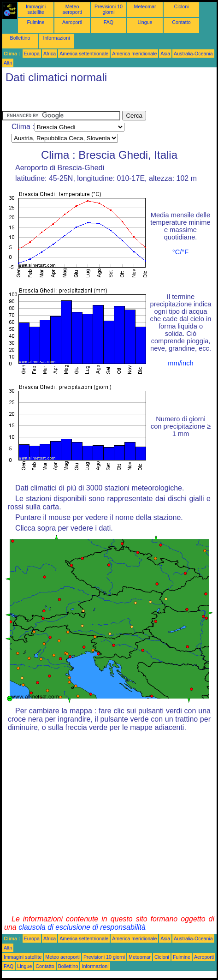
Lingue (145, 22)
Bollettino (20, 38)
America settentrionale (84, 54)
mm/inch (180, 363)
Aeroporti (72, 22)
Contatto (181, 22)
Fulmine (36, 22)
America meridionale (134, 54)
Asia (165, 54)
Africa (50, 54)
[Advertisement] (76, 99)
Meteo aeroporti (72, 9)
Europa (32, 54)
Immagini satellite (36, 9)
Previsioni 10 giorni (109, 9)
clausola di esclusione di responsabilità (82, 927)
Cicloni (182, 6)
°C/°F (180, 252)
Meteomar (145, 6)
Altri (8, 63)
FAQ (109, 22)
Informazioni (56, 38)
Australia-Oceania (193, 54)
